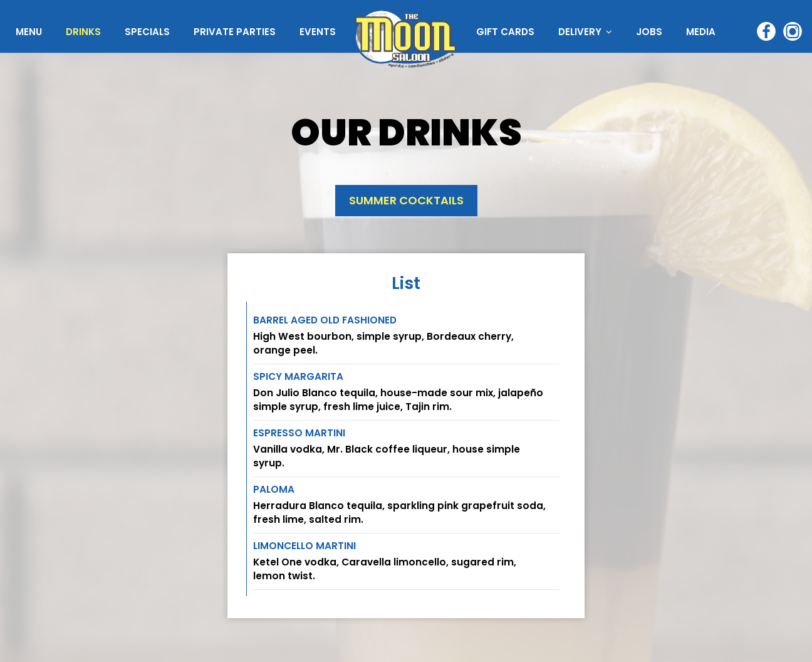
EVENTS (318, 32)
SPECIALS (148, 32)
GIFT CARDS (507, 32)
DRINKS (85, 32)
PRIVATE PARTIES (236, 32)
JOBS (649, 32)
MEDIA (701, 32)
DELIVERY (585, 32)
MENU (30, 32)
